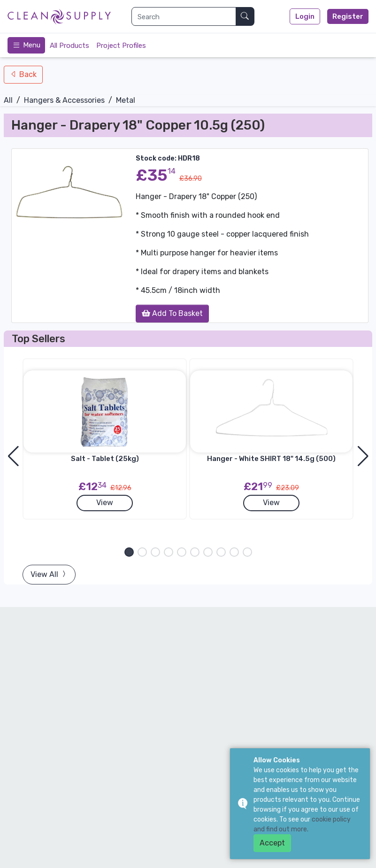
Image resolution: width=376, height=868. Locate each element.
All (8, 100)
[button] (129, 552)
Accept (272, 843)
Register (348, 16)
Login (305, 16)
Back (27, 74)
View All (49, 574)
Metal (126, 100)
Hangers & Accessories (64, 100)
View (105, 503)
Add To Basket (172, 313)
